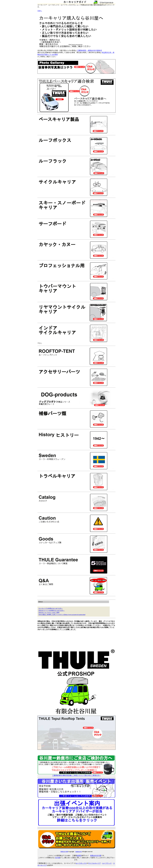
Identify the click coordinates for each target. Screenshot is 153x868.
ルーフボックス (81, 863)
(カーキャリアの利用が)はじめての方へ (50, 608)
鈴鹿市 (79, 856)
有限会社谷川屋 (96, 856)
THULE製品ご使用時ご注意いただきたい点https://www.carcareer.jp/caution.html (62, 615)
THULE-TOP (64, 852)
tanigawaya (79, 852)
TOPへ (40, 11)
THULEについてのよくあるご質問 (49, 613)
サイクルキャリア (94, 863)
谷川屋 (58, 858)
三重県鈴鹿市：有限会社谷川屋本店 (89, 50)
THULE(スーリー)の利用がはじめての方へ (51, 611)
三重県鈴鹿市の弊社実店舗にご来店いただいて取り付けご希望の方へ (76, 775)
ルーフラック (107, 863)
